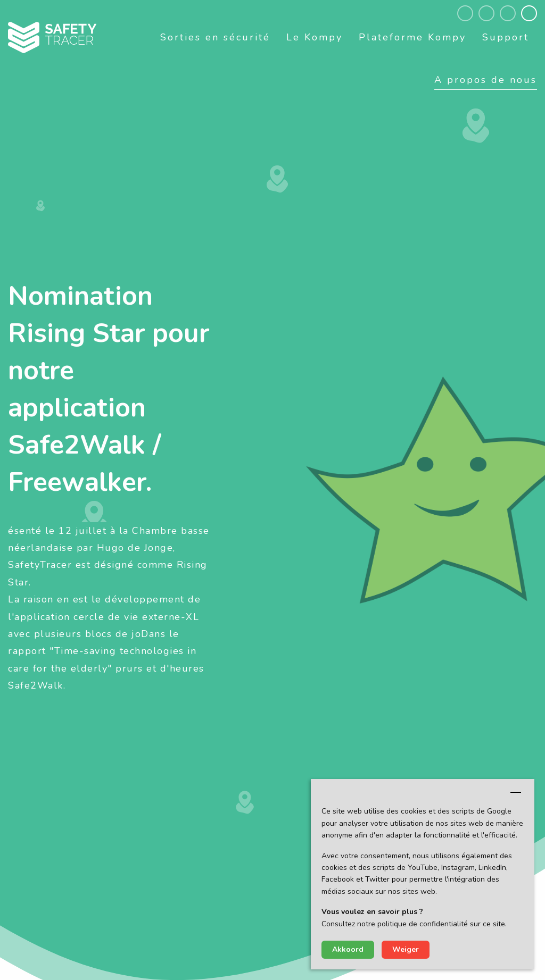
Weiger (406, 949)
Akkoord (348, 949)
